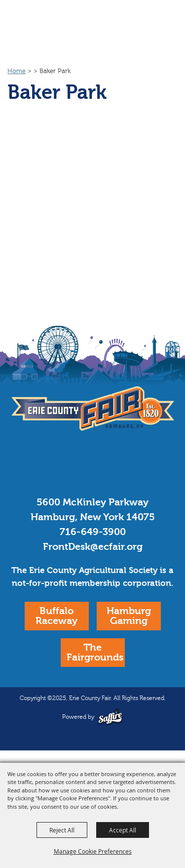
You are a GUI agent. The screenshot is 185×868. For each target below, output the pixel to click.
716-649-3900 (93, 532)
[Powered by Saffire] (110, 717)
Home (17, 71)
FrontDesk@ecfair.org (93, 547)
